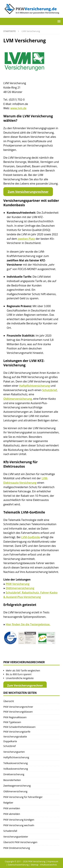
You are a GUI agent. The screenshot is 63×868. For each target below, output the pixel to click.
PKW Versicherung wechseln (19, 825)
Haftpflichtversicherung (35, 386)
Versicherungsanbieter (16, 837)
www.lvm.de (18, 108)
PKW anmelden (12, 808)
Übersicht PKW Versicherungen (20, 842)
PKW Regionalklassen (15, 717)
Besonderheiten (12, 780)
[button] (58, 21)
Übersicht (9, 701)
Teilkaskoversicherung (16, 763)
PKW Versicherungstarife (17, 732)
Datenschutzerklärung (18, 865)
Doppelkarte (10, 741)
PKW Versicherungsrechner (18, 707)
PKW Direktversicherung (17, 848)
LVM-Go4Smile (31, 537)
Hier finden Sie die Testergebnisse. (28, 624)
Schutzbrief (49, 390)
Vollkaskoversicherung (16, 769)
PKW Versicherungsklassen (18, 712)
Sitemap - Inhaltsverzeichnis (44, 865)
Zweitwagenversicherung (17, 786)
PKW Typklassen (12, 722)
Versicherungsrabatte (15, 737)
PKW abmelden (12, 814)
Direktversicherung (14, 774)
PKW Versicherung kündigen (19, 820)
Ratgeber (8, 803)
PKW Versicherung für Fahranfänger (23, 797)
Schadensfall (10, 831)
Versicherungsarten (14, 752)
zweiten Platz (26, 239)
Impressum (53, 861)
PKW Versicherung (18, 584)
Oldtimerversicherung (18, 399)
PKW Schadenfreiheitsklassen (19, 727)
